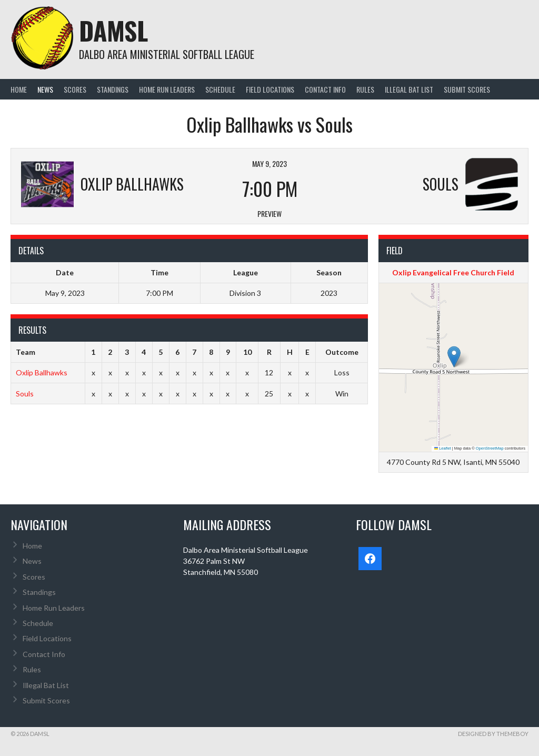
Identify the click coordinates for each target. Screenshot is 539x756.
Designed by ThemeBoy (493, 734)
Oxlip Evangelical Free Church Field (453, 272)
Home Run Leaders (167, 89)
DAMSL (113, 30)
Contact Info (325, 89)
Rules (365, 89)
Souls (25, 394)
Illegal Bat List (409, 89)
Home (19, 89)
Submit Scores (467, 89)
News (45, 89)
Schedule (220, 89)
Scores (75, 89)
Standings (113, 89)
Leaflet (443, 448)
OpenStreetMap (490, 448)
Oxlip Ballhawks (42, 372)
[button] (454, 357)
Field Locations (270, 89)
